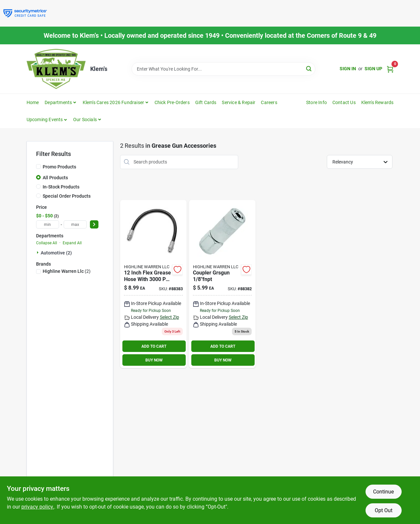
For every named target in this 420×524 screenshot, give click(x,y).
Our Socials (85, 120)
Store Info (316, 102)
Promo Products (59, 167)
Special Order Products (67, 196)
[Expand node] (38, 252)
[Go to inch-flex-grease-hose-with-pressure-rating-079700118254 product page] (153, 284)
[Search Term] (223, 69)
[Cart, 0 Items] (390, 69)
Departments (58, 102)
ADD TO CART (154, 346)
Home (33, 102)
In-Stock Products (61, 187)
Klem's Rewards (378, 102)
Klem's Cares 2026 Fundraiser (114, 102)
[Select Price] (94, 224)
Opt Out (384, 510)
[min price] (48, 224)
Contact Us (344, 102)
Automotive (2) (56, 253)
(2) (67, 271)
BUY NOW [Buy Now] (154, 360)
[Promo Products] (38, 166)
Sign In (348, 69)
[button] (47, 120)
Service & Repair (239, 102)
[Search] (309, 68)
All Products (55, 178)
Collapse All (47, 243)
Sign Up (373, 69)
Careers (269, 102)
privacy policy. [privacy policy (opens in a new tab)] (38, 507)
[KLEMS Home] (56, 69)
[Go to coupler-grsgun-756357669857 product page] (222, 284)
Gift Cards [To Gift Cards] (206, 102)
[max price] (75, 224)
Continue (383, 492)
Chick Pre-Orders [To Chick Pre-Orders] (172, 102)
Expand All (72, 243)
